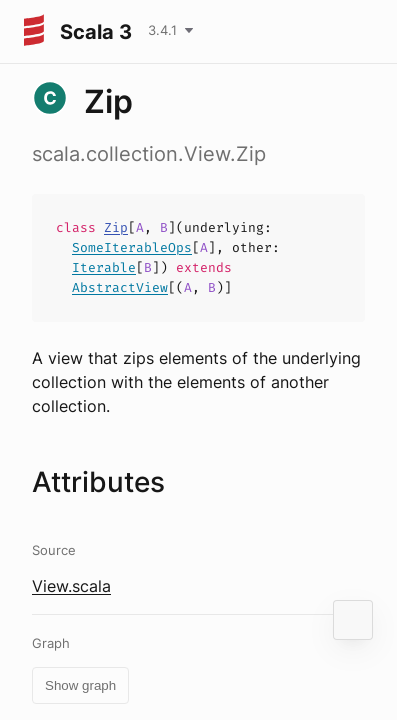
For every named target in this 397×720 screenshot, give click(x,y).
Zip (116, 227)
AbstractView (120, 287)
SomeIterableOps (132, 247)
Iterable (104, 267)
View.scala (71, 586)
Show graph (80, 685)
